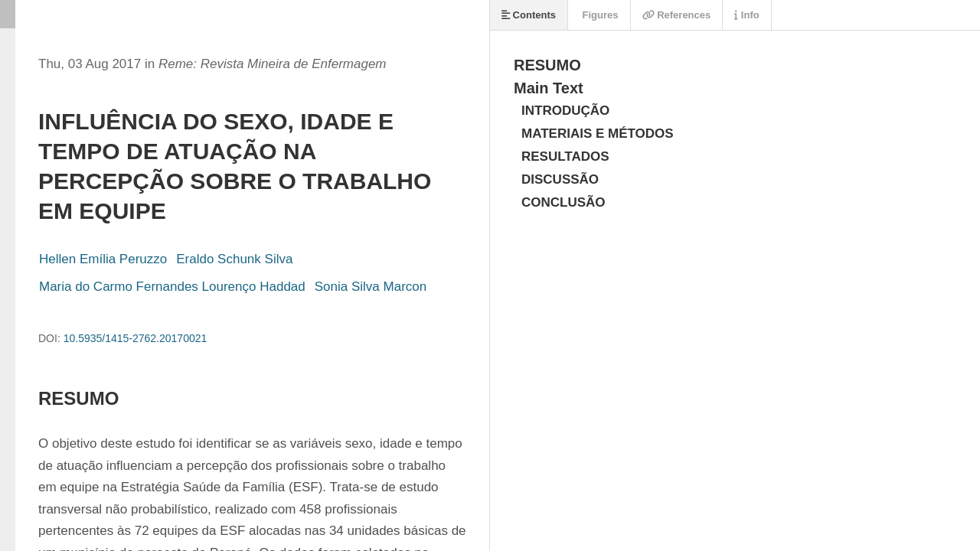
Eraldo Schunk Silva (234, 259)
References (677, 15)
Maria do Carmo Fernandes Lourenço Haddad (172, 287)
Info (746, 15)
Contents (529, 15)
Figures (599, 15)
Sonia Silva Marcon (371, 287)
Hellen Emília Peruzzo (103, 259)
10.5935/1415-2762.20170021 (136, 338)
